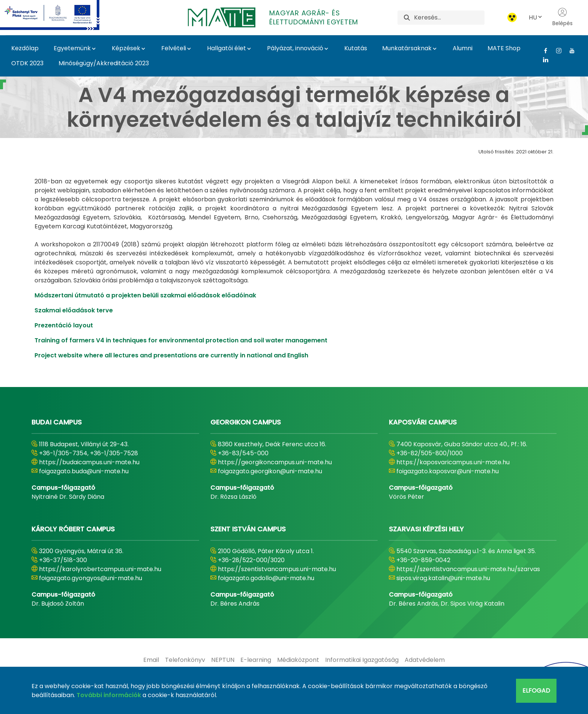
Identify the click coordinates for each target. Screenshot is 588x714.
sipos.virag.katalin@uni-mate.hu (443, 578)
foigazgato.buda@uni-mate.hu (84, 471)
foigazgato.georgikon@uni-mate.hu (270, 471)
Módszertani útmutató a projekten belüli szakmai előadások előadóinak (145, 295)
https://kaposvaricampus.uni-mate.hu (453, 462)
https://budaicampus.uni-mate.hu (89, 462)
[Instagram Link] (556, 51)
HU (536, 17)
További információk (109, 695)
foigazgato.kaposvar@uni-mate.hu (448, 471)
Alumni (463, 48)
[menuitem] (151, 660)
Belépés (562, 17)
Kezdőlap (25, 48)
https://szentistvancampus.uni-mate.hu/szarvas (468, 569)
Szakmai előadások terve (74, 310)
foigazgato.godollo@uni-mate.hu (266, 578)
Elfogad (536, 691)
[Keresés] (449, 18)
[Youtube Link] (569, 51)
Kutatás (356, 48)
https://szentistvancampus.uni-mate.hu (277, 569)
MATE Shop (504, 48)
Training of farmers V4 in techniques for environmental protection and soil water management (181, 340)
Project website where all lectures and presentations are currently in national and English (171, 355)
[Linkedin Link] (543, 60)
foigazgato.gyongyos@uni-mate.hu (91, 578)
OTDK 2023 (27, 63)
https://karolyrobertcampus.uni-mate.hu (100, 569)
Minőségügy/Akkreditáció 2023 (104, 63)
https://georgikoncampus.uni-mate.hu (275, 462)
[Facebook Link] (543, 51)
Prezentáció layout (64, 325)
